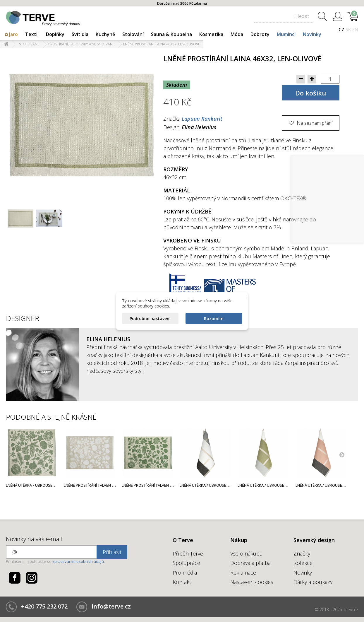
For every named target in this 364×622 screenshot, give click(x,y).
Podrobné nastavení (150, 318)
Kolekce (303, 563)
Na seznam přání (314, 123)
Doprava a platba (250, 563)
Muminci (286, 34)
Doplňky (55, 34)
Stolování (133, 34)
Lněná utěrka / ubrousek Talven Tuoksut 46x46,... (54, 485)
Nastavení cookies (252, 582)
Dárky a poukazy (313, 582)
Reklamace (243, 573)
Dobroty (260, 34)
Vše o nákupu (247, 553)
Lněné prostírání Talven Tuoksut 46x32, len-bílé (110, 485)
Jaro (13, 34)
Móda (237, 34)
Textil (32, 34)
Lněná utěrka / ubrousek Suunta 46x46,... (219, 485)
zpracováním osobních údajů (78, 561)
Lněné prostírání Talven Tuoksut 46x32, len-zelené (171, 485)
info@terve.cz (111, 606)
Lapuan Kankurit (202, 119)
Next (342, 454)
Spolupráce (186, 563)
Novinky (312, 34)
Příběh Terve (188, 553)
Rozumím (214, 318)
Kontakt (182, 582)
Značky (302, 553)
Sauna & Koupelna (171, 34)
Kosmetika (211, 34)
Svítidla (80, 34)
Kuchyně (105, 34)
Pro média (185, 573)
